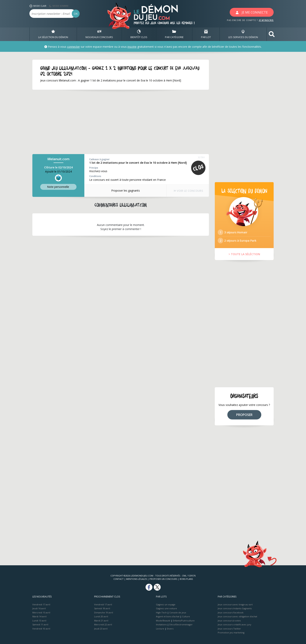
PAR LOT (206, 34)
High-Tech (161, 612)
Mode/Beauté (163, 621)
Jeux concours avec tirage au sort (235, 604)
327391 (201, 157)
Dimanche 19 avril (104, 612)
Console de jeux (178, 612)
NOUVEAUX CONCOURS (99, 34)
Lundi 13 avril (39, 621)
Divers (170, 629)
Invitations (161, 624)
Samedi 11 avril (40, 624)
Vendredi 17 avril (41, 604)
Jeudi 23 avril (101, 629)
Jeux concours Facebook (231, 612)
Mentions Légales (137, 579)
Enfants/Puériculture (184, 621)
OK (76, 14)
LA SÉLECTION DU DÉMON (53, 34)
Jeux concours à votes (229, 621)
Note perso (58, 187)
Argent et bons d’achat (168, 616)
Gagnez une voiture (166, 608)
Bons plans (186, 579)
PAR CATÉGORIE (174, 34)
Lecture (160, 629)
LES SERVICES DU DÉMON (243, 34)
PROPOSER (244, 415)
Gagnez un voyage (166, 604)
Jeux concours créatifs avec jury (235, 624)
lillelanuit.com (58, 159)
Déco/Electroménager (181, 624)
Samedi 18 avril (102, 608)
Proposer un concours (163, 579)
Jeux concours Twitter (229, 629)
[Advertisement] (121, 122)
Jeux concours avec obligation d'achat (237, 616)
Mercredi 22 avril (103, 624)
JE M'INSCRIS (266, 20)
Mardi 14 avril (39, 616)
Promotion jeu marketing (231, 633)
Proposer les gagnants (126, 190)
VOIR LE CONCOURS (188, 191)
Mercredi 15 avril (41, 612)
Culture (186, 616)
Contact (118, 579)
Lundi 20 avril (101, 616)
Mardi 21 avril (101, 621)
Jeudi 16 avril (39, 608)
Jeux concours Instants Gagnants (235, 608)
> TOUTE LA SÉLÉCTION (244, 254)
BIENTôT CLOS (139, 34)
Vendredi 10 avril (41, 629)
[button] (272, 34)
